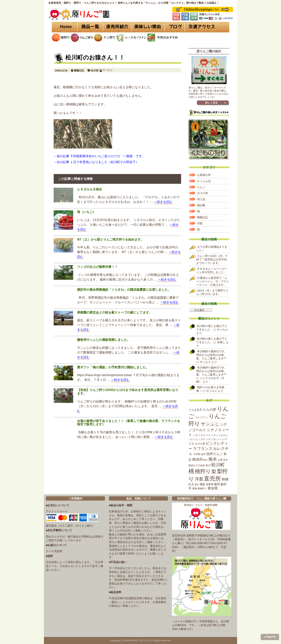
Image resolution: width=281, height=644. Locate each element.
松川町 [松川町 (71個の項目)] (218, 465)
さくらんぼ (204, 181)
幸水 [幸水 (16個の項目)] (225, 460)
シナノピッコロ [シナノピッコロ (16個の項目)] (197, 439)
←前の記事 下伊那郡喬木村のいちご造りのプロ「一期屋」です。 (99, 156)
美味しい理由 (148, 27)
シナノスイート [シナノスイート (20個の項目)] (202, 435)
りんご (201, 187)
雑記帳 (201, 205)
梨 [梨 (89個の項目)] (214, 471)
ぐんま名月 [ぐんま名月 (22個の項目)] (195, 410)
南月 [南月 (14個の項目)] (205, 460)
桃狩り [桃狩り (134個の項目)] (203, 471)
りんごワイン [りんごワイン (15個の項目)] (202, 417)
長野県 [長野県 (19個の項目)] (210, 484)
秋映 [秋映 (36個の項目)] (225, 479)
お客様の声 (204, 175)
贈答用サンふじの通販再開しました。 (104, 340)
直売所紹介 (118, 27)
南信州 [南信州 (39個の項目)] (197, 459)
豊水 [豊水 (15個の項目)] (197, 484)
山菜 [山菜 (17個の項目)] (220, 460)
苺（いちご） (86, 212)
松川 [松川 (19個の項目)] (208, 465)
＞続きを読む (163, 202)
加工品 (201, 199)
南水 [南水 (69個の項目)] (213, 459)
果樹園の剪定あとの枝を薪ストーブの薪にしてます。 (115, 312)
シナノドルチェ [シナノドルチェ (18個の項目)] (220, 435)
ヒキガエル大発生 (90, 189)
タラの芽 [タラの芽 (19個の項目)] (200, 444)
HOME (64, 27)
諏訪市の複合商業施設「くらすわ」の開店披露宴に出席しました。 (124, 290)
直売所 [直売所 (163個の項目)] (212, 479)
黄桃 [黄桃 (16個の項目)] (195, 489)
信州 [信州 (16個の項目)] (203, 454)
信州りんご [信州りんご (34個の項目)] (215, 454)
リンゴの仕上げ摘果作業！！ (97, 267)
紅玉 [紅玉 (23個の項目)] (191, 484)
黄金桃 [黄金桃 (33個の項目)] (213, 488)
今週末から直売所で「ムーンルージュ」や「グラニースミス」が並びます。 (213, 281)
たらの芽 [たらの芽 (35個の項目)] (210, 409)
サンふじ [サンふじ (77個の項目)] (210, 424)
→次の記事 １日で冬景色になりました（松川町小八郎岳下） (96, 162)
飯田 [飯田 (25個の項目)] (217, 484)
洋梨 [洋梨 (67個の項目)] (199, 479)
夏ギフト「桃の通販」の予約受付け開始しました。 (113, 367)
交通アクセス (207, 27)
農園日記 (79, 71)
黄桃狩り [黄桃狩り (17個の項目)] (202, 489)
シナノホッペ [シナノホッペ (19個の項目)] (213, 439)
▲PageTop (270, 637)
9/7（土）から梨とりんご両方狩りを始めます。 (110, 239)
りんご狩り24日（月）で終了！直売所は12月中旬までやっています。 (212, 259)
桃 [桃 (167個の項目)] (191, 471)
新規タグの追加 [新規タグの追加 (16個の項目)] (197, 465)
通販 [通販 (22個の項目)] (202, 484)
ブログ (174, 27)
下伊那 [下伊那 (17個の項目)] (197, 454)
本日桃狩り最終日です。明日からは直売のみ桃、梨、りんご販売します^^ (212, 355)
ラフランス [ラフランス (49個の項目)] (203, 449)
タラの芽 (203, 193)
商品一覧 (90, 27)
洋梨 (200, 223)
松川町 (95, 71)
